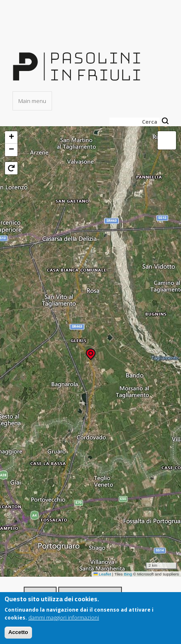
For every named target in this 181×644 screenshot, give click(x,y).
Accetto (18, 633)
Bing (128, 574)
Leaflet (102, 574)
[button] (91, 351)
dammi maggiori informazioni (64, 617)
